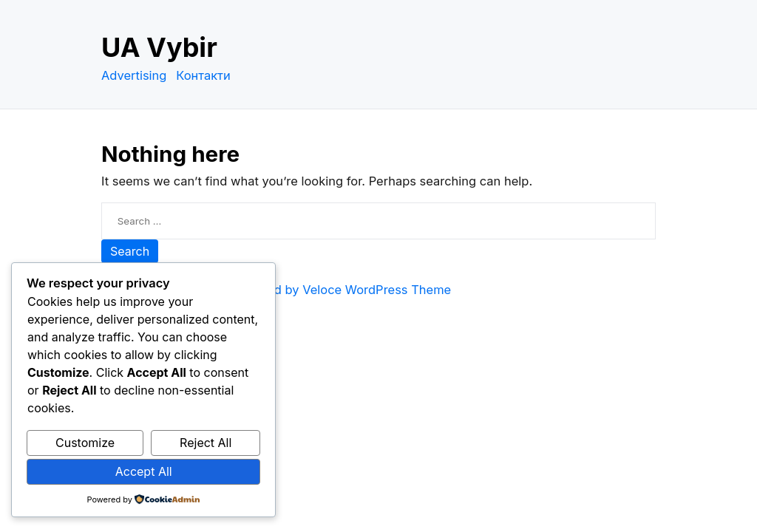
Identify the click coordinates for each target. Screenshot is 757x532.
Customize (85, 443)
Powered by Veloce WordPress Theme (342, 290)
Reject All (206, 443)
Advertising (134, 75)
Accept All (144, 471)
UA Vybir (159, 47)
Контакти (203, 75)
